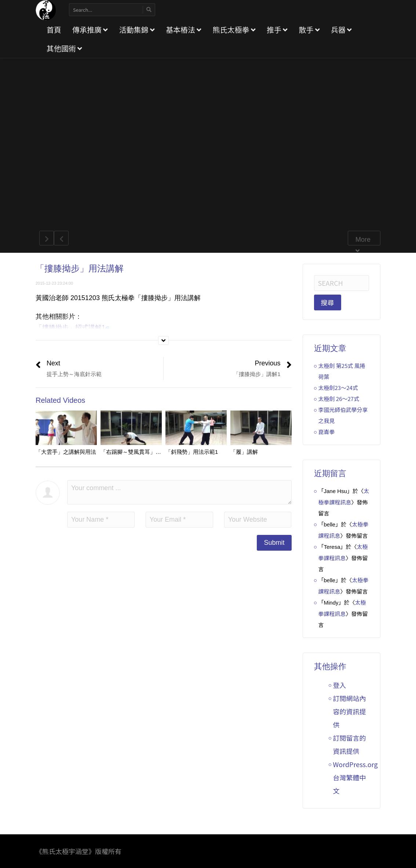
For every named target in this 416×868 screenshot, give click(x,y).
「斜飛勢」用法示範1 (192, 452)
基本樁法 (184, 30)
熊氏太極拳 (234, 30)
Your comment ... (179, 492)
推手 (277, 30)
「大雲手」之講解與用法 (66, 452)
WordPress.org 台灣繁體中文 (355, 777)
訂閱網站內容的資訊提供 (350, 711)
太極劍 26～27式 (339, 399)
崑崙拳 (327, 432)
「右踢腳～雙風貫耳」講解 (134, 452)
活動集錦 (137, 30)
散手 (309, 30)
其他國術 (64, 48)
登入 (340, 685)
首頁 (54, 30)
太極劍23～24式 (338, 388)
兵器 (341, 30)
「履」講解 (244, 452)
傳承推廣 (90, 30)
